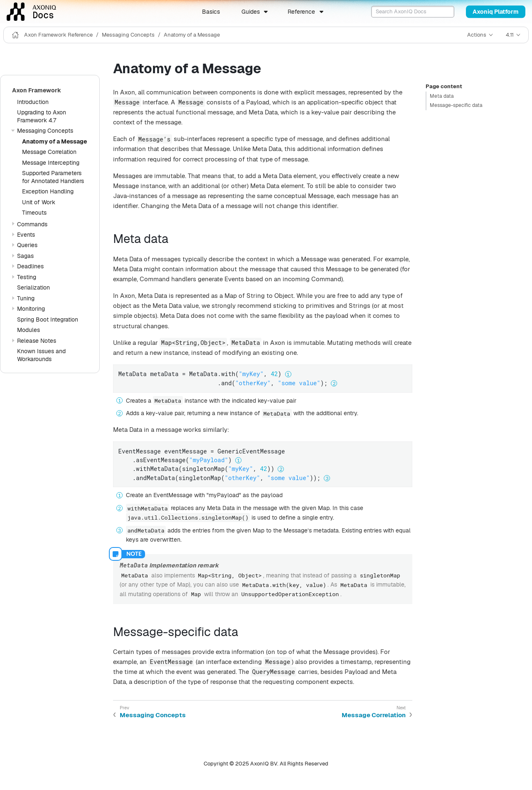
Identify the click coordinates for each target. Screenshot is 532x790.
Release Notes (37, 341)
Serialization (33, 287)
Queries (27, 245)
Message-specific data (456, 105)
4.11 (510, 35)
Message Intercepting (51, 163)
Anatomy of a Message (192, 35)
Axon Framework (37, 90)
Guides (251, 12)
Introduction (33, 102)
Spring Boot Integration (48, 319)
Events (26, 235)
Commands (32, 224)
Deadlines (30, 266)
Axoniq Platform (496, 12)
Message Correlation (49, 152)
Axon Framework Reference (58, 35)
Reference (301, 12)
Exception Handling (48, 191)
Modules (28, 330)
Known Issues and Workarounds (41, 355)
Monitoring (31, 309)
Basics (211, 12)
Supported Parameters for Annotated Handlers (53, 177)
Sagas (25, 256)
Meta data (442, 96)
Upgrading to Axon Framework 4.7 (42, 116)
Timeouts (34, 213)
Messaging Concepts (128, 35)
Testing (27, 277)
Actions (477, 35)
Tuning (26, 298)
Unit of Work (39, 202)
